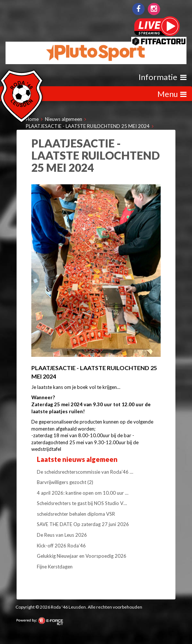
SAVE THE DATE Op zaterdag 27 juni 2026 (83, 524)
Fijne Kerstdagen (55, 567)
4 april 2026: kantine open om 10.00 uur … (83, 493)
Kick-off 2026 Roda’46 (61, 546)
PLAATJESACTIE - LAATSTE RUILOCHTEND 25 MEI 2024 (88, 126)
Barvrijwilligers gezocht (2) (65, 482)
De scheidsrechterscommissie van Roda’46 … (85, 472)
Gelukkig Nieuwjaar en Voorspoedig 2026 (82, 556)
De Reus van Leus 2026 (62, 535)
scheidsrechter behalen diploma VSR (76, 514)
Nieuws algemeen (64, 119)
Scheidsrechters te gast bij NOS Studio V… (82, 503)
